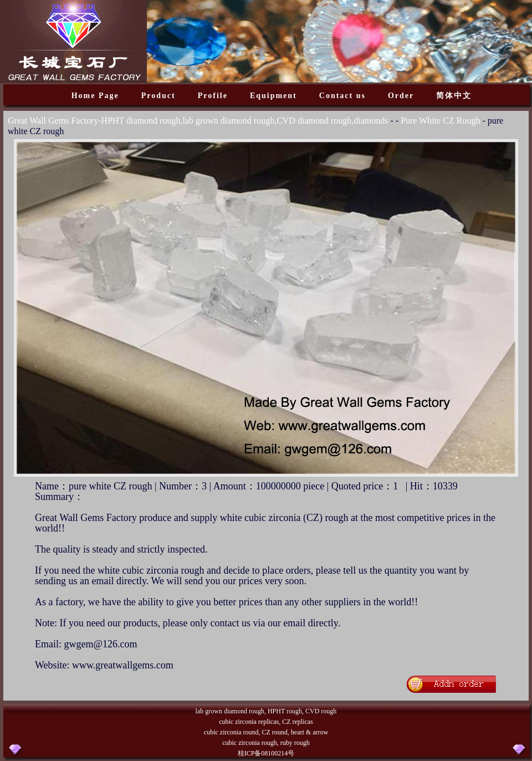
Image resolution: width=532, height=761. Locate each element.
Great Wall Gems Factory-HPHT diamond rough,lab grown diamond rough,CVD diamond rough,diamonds (198, 121)
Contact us (342, 96)
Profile (213, 96)
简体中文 (454, 96)
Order (401, 96)
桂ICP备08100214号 (266, 753)
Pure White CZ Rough (440, 121)
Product (158, 96)
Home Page (95, 96)
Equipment (273, 96)
